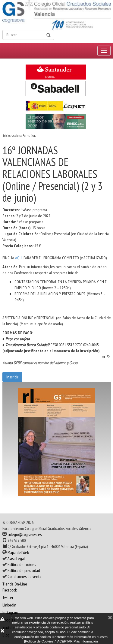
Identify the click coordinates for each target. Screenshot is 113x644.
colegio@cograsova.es (25, 534)
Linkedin (9, 605)
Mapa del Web (18, 552)
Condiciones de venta (24, 576)
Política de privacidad (24, 570)
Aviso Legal (16, 558)
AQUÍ (19, 258)
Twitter (8, 597)
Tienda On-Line (15, 584)
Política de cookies (22, 564)
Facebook (10, 590)
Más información (86, 641)
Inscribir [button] (12, 377)
